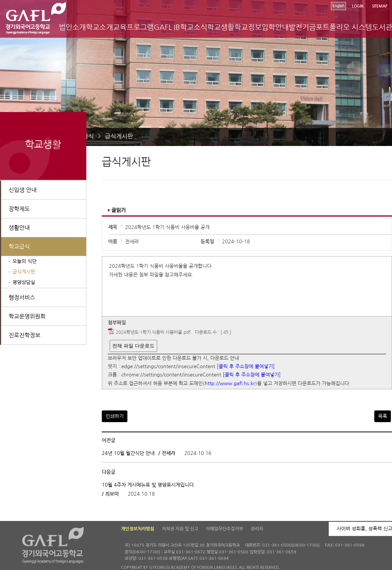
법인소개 (72, 27)
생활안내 (19, 228)
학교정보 (248, 27)
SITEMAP (380, 6)
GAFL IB (167, 27)
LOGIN (358, 6)
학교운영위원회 (27, 316)
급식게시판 (119, 136)
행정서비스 (22, 297)
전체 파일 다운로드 (133, 346)
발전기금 (302, 27)
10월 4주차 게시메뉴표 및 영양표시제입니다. (149, 485)
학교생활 (221, 27)
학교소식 (194, 27)
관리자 (257, 529)
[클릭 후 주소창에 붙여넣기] (246, 366)
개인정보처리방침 (138, 529)
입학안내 (275, 27)
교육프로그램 (133, 27)
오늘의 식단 (24, 261)
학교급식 (19, 247)
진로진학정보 (24, 335)
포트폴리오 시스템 (344, 27)
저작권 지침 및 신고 (180, 529)
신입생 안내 (23, 190)
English (338, 6)
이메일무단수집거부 (224, 529)
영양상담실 (24, 282)
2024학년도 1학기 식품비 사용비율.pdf (153, 332)
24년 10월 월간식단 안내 (128, 453)
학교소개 (100, 27)
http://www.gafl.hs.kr (230, 383)
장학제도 (19, 209)
